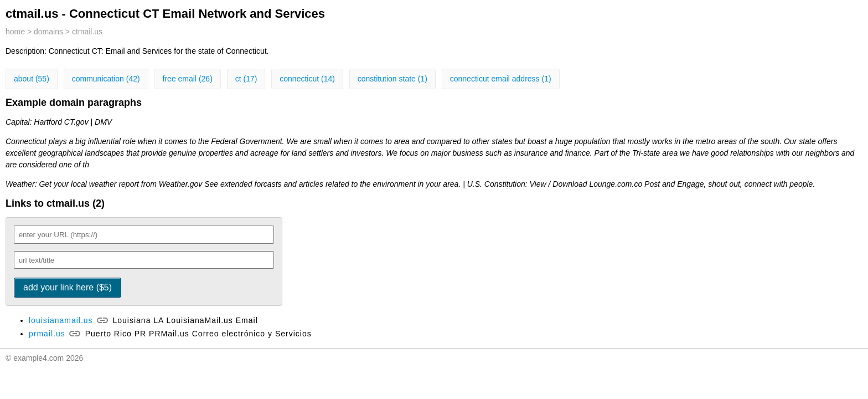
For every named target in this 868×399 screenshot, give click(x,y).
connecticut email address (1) (501, 79)
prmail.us (47, 334)
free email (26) (188, 79)
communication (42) (106, 79)
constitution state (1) (392, 79)
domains (48, 32)
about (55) (32, 79)
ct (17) (246, 79)
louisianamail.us (61, 320)
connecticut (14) (307, 79)
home (15, 32)
